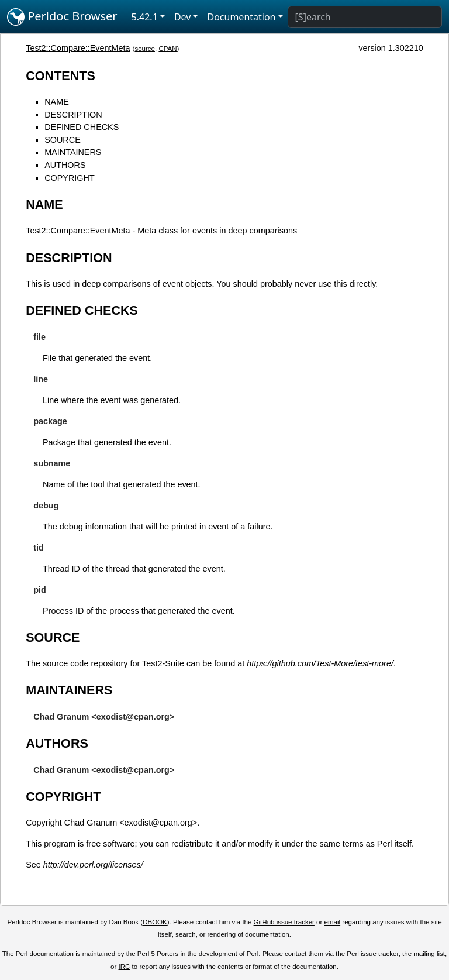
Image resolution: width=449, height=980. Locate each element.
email (333, 922)
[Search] (365, 17)
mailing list (429, 954)
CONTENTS (61, 76)
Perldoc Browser (62, 17)
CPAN (167, 49)
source (145, 49)
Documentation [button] (241, 17)
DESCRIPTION (73, 115)
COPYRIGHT (70, 178)
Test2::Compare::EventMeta (78, 48)
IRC (125, 967)
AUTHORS (65, 165)
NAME (57, 102)
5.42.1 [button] (145, 17)
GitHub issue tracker (284, 922)
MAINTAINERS (73, 152)
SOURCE (63, 140)
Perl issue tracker (372, 954)
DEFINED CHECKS (82, 127)
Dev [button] (183, 17)
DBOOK (155, 922)
